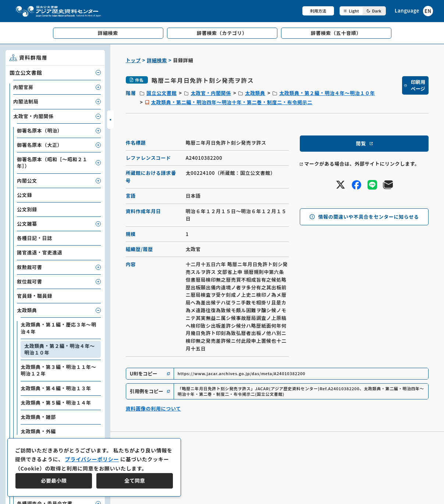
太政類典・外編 (38, 431)
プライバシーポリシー (92, 459)
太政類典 (255, 93)
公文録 (24, 195)
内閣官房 (23, 87)
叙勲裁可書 (30, 267)
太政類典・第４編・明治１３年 (56, 388)
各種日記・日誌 (35, 238)
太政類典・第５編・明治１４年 (56, 403)
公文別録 (27, 209)
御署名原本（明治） (40, 131)
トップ (133, 60)
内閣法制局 (26, 101)
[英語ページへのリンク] (414, 11)
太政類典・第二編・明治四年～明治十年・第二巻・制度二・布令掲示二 (232, 102)
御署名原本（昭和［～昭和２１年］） (52, 163)
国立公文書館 (161, 93)
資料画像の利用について (153, 408)
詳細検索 (157, 60)
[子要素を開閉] (98, 73)
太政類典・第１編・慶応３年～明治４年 (58, 328)
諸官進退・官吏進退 (40, 252)
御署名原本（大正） (40, 145)
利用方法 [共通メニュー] (318, 11)
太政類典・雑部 (38, 417)
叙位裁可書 (30, 281)
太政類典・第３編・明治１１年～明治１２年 (58, 370)
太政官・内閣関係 (211, 93)
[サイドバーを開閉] (110, 120)
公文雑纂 (27, 224)
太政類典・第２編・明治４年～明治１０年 (327, 93)
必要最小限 (54, 480)
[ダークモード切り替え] (363, 11)
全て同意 (135, 480)
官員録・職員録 (35, 296)
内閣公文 (27, 181)
